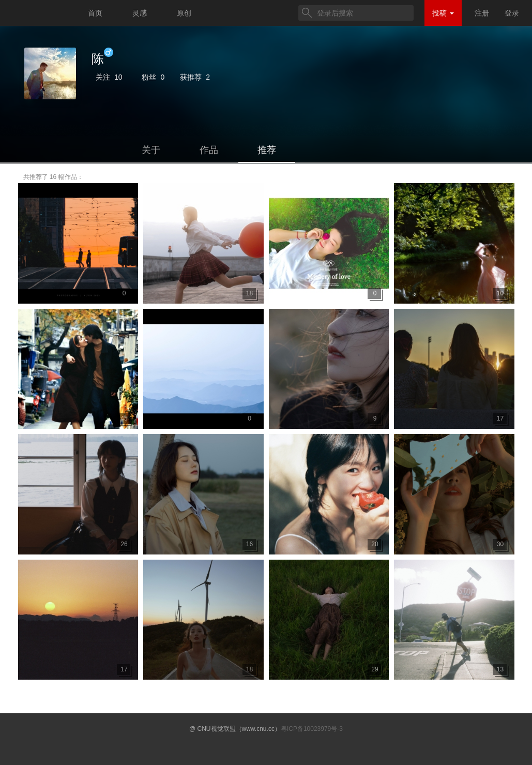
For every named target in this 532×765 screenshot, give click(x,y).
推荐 (267, 150)
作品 (209, 150)
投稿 (443, 13)
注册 (482, 13)
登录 (512, 13)
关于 (151, 150)
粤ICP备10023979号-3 (312, 729)
